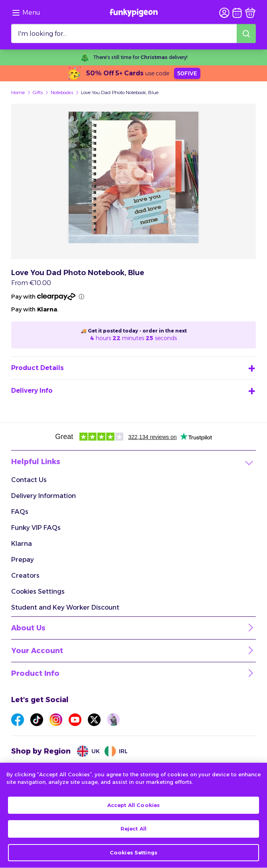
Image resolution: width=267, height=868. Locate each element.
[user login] (224, 13)
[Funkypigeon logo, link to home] (134, 13)
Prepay (23, 560)
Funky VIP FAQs (36, 528)
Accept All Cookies (133, 807)
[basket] (250, 13)
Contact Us (29, 480)
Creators (25, 576)
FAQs (20, 512)
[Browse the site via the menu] (26, 13)
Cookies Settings (38, 591)
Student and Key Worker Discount (65, 607)
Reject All (133, 831)
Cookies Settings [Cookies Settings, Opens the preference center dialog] (133, 855)
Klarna (22, 544)
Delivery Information (44, 496)
